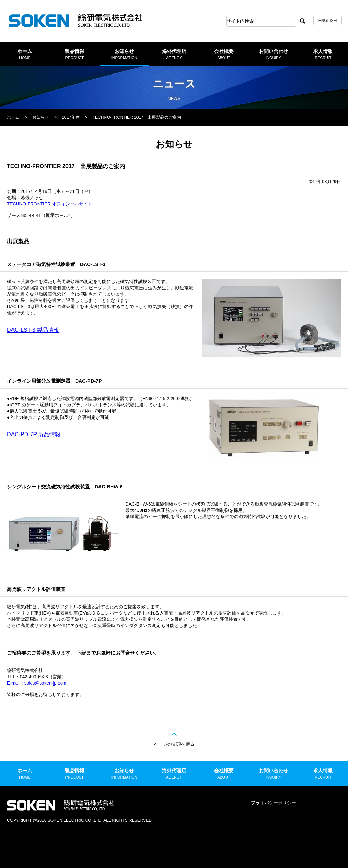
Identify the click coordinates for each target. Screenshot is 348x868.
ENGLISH (328, 21)
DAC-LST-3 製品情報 (33, 330)
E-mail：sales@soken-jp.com (37, 683)
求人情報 (323, 54)
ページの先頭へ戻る (174, 744)
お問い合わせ (274, 54)
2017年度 (71, 117)
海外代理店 (174, 54)
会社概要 (224, 54)
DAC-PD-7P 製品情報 (34, 434)
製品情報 (74, 54)
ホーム (25, 54)
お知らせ (124, 54)
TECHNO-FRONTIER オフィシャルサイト (50, 204)
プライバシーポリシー (274, 803)
